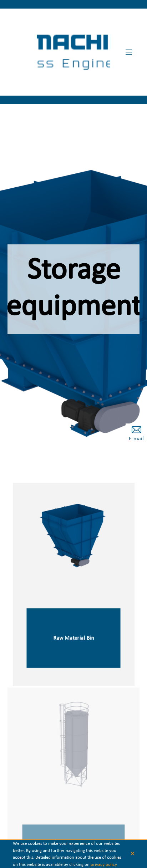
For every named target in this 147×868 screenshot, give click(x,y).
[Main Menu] (129, 52)
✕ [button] (133, 854)
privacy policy (104, 865)
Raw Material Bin (73, 639)
